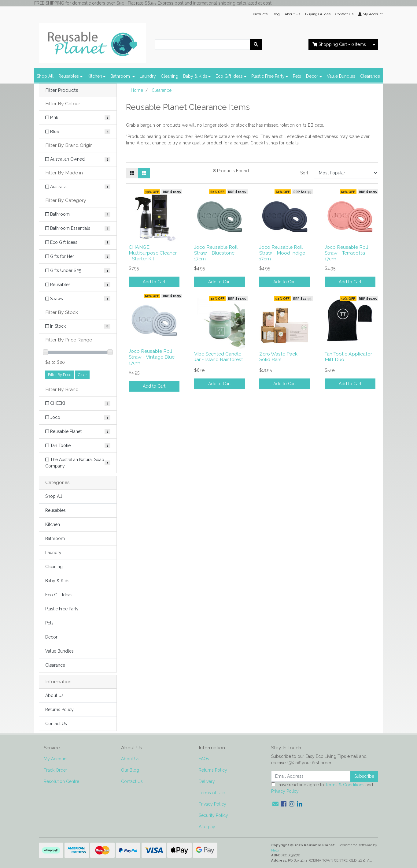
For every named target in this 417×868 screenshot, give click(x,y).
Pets (297, 76)
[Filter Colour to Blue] (78, 132)
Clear (82, 375)
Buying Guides (318, 14)
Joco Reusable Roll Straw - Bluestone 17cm (216, 253)
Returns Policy (59, 710)
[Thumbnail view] (132, 173)
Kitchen (95, 76)
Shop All (45, 76)
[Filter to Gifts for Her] (78, 257)
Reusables (69, 76)
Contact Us (344, 14)
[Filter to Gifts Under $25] (78, 271)
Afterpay (207, 827)
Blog (276, 14)
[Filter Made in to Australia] (78, 187)
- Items (339, 44)
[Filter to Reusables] (78, 285)
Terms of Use (212, 793)
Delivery (207, 781)
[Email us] (275, 804)
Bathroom (121, 76)
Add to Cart (154, 282)
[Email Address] (311, 776)
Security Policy (213, 815)
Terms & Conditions (345, 785)
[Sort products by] (346, 173)
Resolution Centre (61, 781)
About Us (292, 14)
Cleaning (170, 76)
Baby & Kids (195, 76)
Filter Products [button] (62, 90)
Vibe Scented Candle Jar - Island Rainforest (219, 357)
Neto (275, 850)
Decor (312, 76)
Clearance (370, 76)
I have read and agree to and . (322, 788)
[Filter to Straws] (78, 299)
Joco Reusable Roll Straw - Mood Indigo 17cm (282, 253)
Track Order (55, 770)
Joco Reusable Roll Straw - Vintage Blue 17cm (152, 357)
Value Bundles (341, 76)
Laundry (148, 76)
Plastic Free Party (268, 76)
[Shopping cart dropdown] (374, 45)
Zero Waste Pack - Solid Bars (280, 357)
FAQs (204, 759)
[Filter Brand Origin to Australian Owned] (78, 159)
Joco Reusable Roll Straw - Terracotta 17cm (346, 253)
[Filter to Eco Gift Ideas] (78, 242)
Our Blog (130, 770)
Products (260, 14)
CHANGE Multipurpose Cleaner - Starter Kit (153, 253)
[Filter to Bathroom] (78, 214)
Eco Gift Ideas (229, 76)
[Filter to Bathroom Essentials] (78, 228)
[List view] (144, 173)
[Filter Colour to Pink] (78, 118)
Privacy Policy (212, 804)
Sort (304, 173)
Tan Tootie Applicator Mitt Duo (348, 357)
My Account (56, 759)
